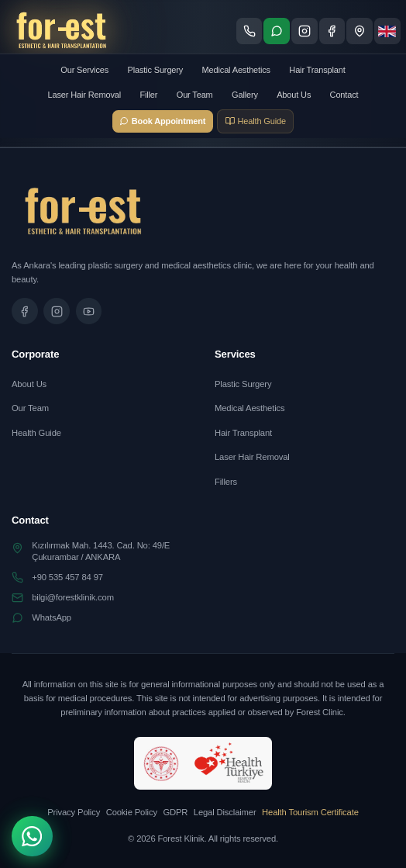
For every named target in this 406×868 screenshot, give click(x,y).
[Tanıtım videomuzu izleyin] (89, 311)
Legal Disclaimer (225, 812)
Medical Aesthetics (236, 70)
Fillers (226, 482)
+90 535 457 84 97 (67, 577)
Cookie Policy (132, 812)
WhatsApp (52, 617)
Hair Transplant (317, 70)
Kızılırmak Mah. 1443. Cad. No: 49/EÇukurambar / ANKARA (101, 551)
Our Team (195, 95)
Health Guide (36, 433)
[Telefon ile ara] (249, 31)
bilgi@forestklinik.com (73, 597)
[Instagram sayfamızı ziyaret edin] (304, 31)
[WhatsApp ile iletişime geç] (277, 31)
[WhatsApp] (32, 837)
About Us (294, 95)
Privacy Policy (74, 812)
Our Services (84, 70)
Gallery (245, 95)
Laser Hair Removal (85, 95)
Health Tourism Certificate (310, 812)
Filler (148, 95)
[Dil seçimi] (387, 31)
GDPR (175, 812)
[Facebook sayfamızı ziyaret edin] (332, 31)
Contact (344, 95)
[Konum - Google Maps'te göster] (360, 31)
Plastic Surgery (155, 70)
